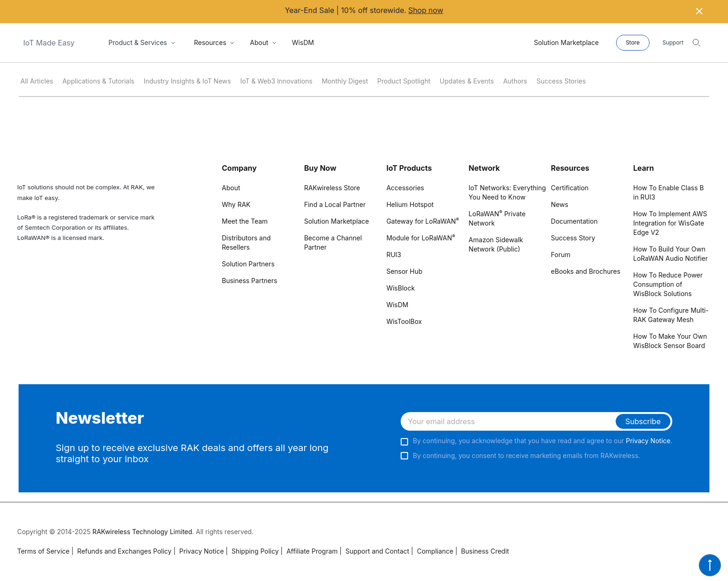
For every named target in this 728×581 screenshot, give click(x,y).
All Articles (37, 81)
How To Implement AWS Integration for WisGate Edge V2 (670, 223)
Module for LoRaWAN (421, 238)
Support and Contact (374, 551)
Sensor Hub (404, 271)
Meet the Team (245, 221)
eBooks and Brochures (586, 271)
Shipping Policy (252, 551)
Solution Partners (248, 264)
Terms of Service (43, 551)
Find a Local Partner (335, 204)
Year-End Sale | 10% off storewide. (364, 10)
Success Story (573, 238)
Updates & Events (467, 81)
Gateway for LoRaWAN (423, 221)
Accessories (405, 188)
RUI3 (394, 255)
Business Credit (482, 551)
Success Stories (561, 81)
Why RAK (236, 204)
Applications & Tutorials (98, 81)
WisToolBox (404, 321)
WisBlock (400, 288)
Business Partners (250, 281)
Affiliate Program (309, 551)
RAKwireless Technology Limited (142, 532)
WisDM (397, 305)
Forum (561, 255)
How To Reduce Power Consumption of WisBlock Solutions (668, 284)
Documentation (575, 221)
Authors (515, 81)
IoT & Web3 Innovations (276, 81)
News (560, 204)
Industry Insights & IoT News (188, 81)
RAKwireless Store (332, 188)
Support (673, 42)
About (231, 188)
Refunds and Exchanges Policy (122, 551)
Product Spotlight (404, 81)
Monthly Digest (345, 81)
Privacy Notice (648, 441)
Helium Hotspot (410, 204)
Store (633, 42)
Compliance (432, 551)
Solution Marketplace (337, 221)
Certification (570, 188)
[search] (696, 43)
